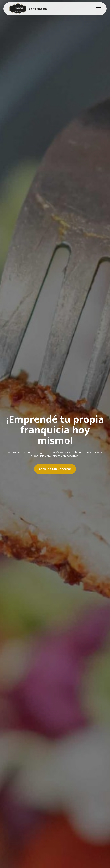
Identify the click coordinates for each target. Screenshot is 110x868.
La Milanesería (38, 9)
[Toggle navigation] (99, 9)
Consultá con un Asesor (55, 469)
